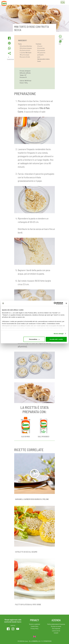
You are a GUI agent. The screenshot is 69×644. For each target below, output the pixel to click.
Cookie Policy (35, 626)
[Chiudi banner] (66, 303)
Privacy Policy (34, 628)
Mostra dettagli (59, 334)
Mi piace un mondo (56, 626)
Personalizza (34, 339)
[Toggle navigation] (63, 3)
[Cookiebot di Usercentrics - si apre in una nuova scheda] (55, 303)
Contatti (56, 633)
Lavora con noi (56, 631)
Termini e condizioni (35, 624)
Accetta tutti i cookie (56, 339)
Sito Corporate (56, 628)
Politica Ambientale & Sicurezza (56, 624)
